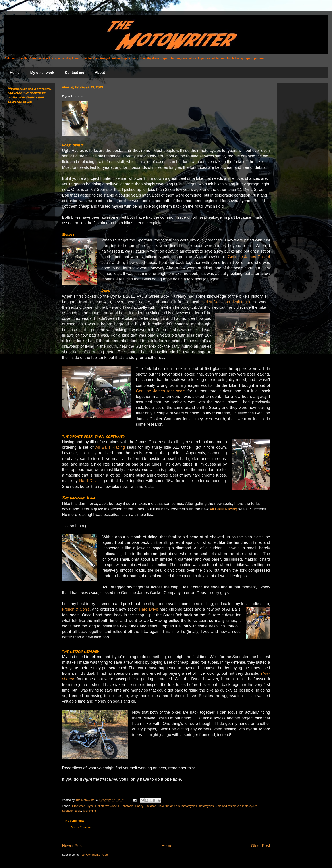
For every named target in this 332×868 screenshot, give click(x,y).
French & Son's (76, 609)
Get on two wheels (107, 806)
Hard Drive (89, 481)
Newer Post (72, 846)
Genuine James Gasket (249, 257)
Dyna (90, 806)
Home (15, 73)
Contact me (74, 73)
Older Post (261, 846)
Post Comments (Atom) (95, 855)
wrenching (89, 811)
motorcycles (206, 806)
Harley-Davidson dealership (225, 302)
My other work (42, 73)
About (100, 73)
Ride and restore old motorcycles (236, 806)
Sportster (68, 811)
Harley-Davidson (146, 806)
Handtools (127, 806)
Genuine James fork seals (161, 391)
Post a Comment (82, 827)
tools (78, 811)
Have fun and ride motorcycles (178, 806)
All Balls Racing (110, 447)
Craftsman (79, 806)
